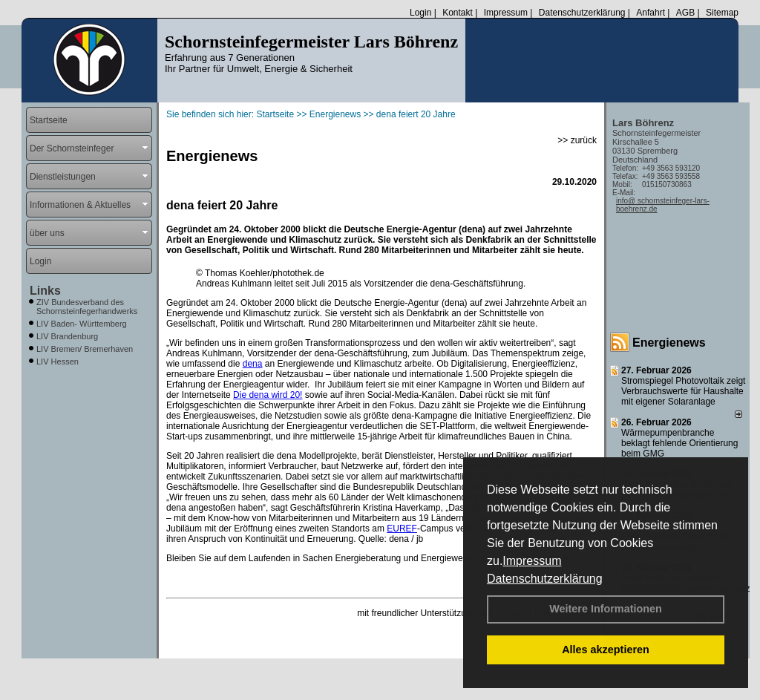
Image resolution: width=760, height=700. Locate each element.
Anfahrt (651, 13)
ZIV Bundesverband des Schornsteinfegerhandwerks (87, 307)
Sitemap (722, 13)
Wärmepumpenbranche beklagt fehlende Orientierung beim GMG (679, 443)
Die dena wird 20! (268, 395)
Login (420, 13)
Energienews (669, 343)
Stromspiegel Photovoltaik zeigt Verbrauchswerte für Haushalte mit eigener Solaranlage (683, 391)
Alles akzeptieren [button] (606, 650)
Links (45, 291)
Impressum (532, 561)
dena (253, 364)
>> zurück (577, 140)
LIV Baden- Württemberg (82, 324)
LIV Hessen (58, 362)
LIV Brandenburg (67, 336)
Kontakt (458, 13)
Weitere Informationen (606, 609)
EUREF (402, 529)
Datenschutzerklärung (545, 579)
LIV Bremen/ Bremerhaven (85, 349)
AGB (685, 13)
